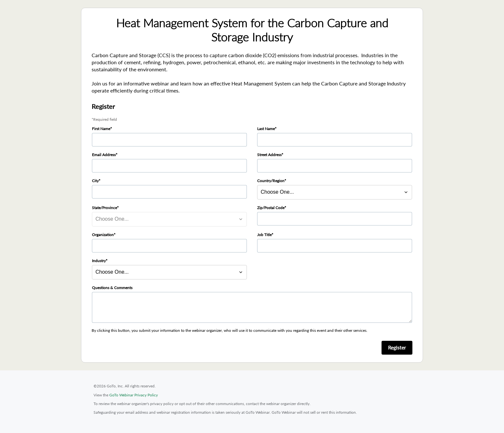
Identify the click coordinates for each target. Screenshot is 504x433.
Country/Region (271, 181)
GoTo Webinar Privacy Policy (134, 395)
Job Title (264, 235)
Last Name (266, 129)
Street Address (269, 155)
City (95, 181)
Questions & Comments (112, 288)
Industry (99, 261)
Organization (103, 235)
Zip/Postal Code (271, 208)
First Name (101, 129)
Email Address (104, 155)
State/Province (104, 208)
